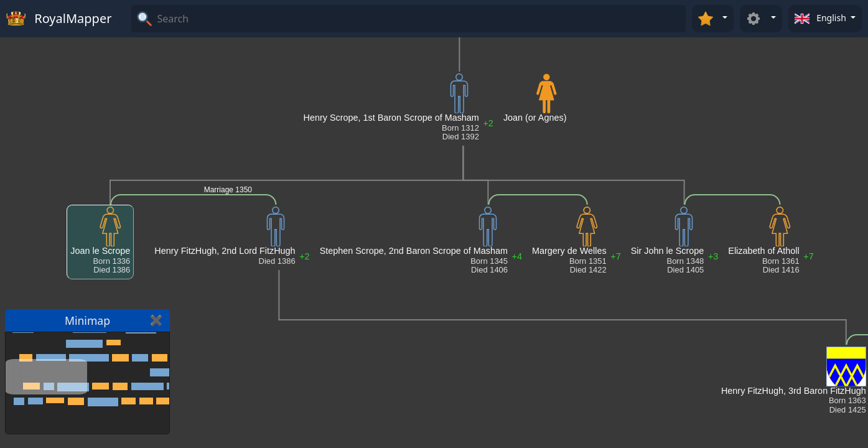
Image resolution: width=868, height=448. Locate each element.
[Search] (420, 19)
